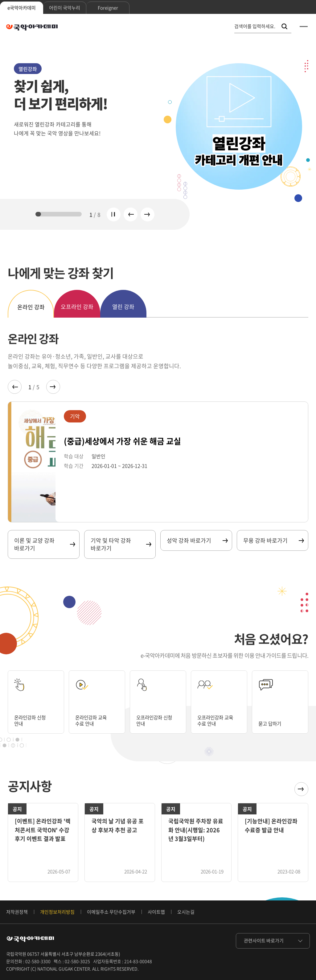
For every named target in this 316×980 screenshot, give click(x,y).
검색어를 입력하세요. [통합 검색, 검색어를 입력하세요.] (255, 26)
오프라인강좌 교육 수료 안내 (219, 720)
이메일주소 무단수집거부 (111, 912)
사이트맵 (156, 912)
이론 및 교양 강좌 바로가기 (44, 544)
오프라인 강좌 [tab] (77, 307)
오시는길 (186, 912)
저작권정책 (17, 912)
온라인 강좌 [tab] (31, 307)
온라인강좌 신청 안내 (33, 720)
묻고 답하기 (272, 723)
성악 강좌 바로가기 (197, 540)
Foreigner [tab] (108, 8)
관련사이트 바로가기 (264, 941)
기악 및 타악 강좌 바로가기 (121, 544)
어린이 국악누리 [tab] (65, 8)
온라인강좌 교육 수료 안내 (94, 720)
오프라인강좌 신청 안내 (158, 720)
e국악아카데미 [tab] (22, 8)
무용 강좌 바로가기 (273, 540)
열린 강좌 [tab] (123, 307)
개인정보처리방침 (57, 912)
